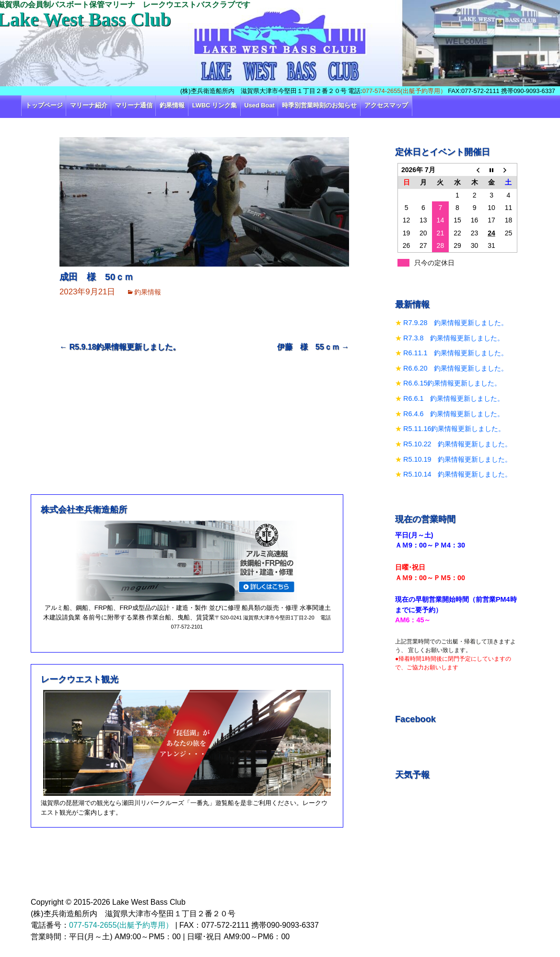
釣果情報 (172, 105)
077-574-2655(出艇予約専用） (404, 91)
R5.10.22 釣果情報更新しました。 (457, 444)
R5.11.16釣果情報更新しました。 (454, 429)
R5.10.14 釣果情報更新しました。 (457, 474)
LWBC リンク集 (215, 105)
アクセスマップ (386, 105)
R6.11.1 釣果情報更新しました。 (455, 353)
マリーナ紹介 (89, 105)
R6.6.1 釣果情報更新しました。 (454, 398)
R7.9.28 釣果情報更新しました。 (455, 323)
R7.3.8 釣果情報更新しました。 (454, 338)
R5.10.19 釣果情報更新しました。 (457, 459)
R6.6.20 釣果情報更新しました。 (455, 368)
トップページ (44, 105)
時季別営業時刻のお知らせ (319, 105)
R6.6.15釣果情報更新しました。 (452, 383)
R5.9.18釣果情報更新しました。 (120, 347)
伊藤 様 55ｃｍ (313, 347)
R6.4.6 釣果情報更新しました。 (454, 414)
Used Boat (260, 105)
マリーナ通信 (134, 105)
